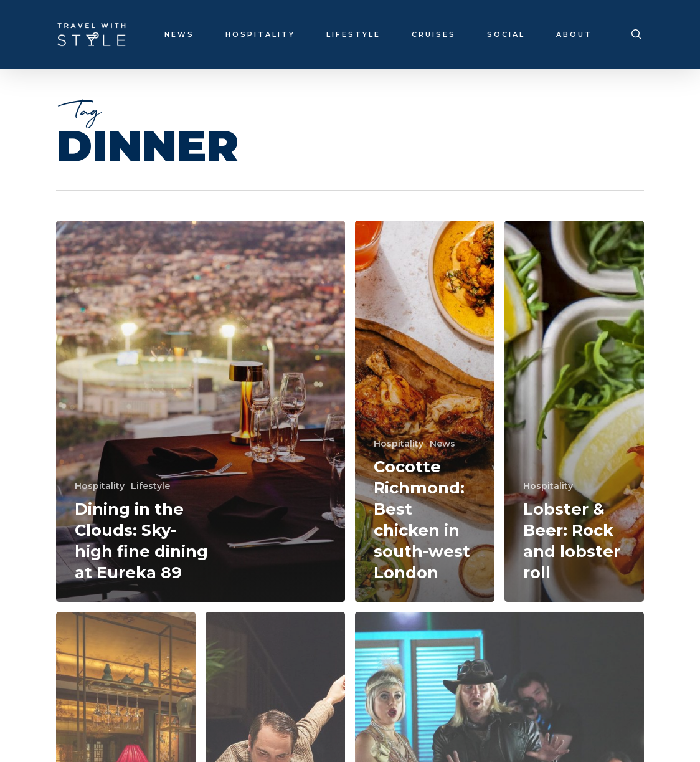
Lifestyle (150, 486)
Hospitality (100, 486)
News (442, 444)
